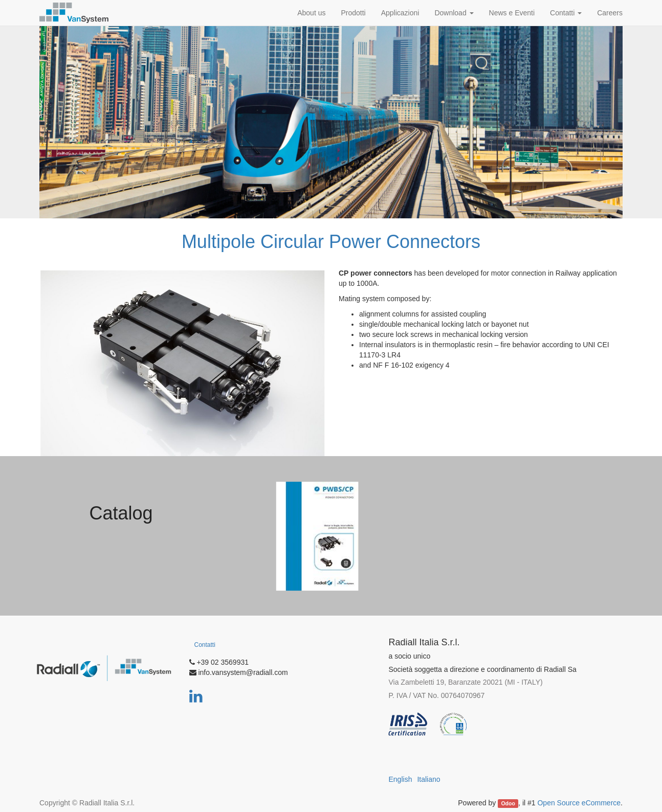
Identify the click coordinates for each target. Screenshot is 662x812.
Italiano (428, 779)
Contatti (205, 645)
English (401, 779)
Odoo (508, 803)
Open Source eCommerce (579, 803)
